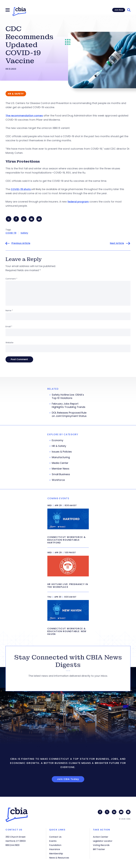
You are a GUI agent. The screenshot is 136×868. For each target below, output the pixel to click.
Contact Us (55, 837)
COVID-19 (11, 233)
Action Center (101, 837)
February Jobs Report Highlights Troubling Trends (69, 406)
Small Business (61, 475)
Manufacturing (61, 458)
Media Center (60, 464)
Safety (24, 233)
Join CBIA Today (68, 780)
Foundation (55, 845)
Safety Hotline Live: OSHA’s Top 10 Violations (68, 397)
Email (9, 327)
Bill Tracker (99, 849)
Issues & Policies (62, 452)
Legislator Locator (103, 841)
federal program (78, 202)
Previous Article (21, 244)
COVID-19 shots (21, 189)
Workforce (58, 481)
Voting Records (101, 845)
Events (53, 841)
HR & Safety (59, 447)
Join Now (119, 10)
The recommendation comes (24, 116)
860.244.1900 (12, 845)
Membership (56, 854)
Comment (11, 279)
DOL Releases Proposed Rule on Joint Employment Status (69, 415)
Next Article (117, 244)
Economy (58, 441)
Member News (61, 469)
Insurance (55, 849)
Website (9, 343)
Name (9, 311)
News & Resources (59, 858)
